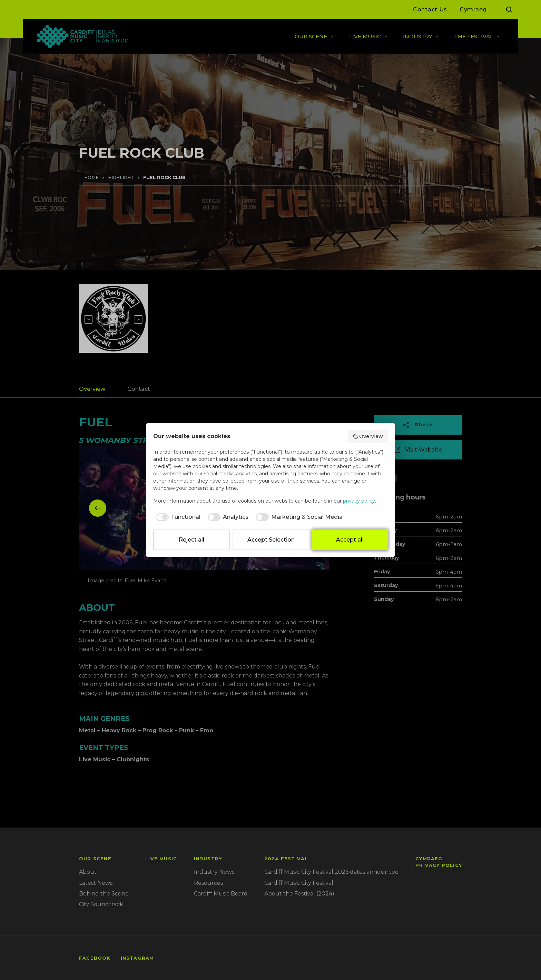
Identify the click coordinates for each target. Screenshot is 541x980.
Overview (368, 436)
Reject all (191, 540)
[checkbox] (177, 517)
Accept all (350, 540)
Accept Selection (271, 540)
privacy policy (359, 501)
